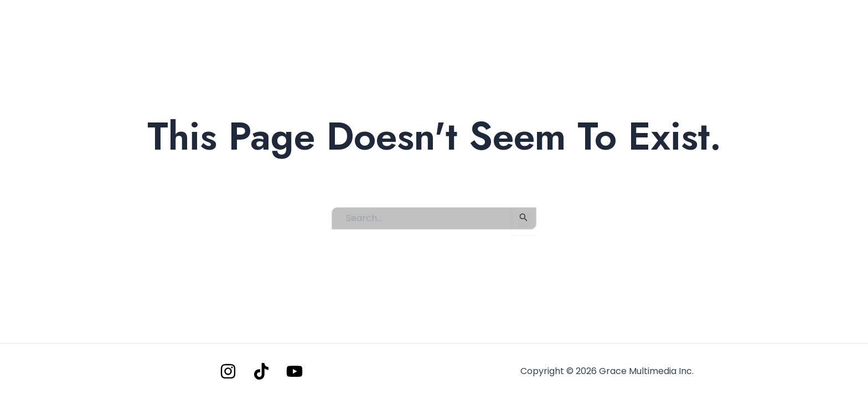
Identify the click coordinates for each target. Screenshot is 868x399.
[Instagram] (228, 371)
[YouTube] (294, 371)
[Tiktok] (261, 371)
